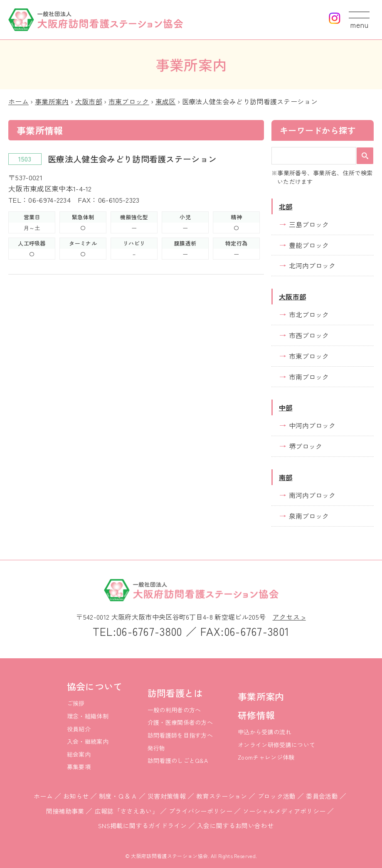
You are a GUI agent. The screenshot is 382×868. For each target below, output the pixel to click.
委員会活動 (322, 796)
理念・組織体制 (88, 716)
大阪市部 (89, 101)
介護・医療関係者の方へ (180, 722)
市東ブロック (129, 101)
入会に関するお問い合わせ (235, 825)
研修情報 (256, 715)
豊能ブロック (309, 245)
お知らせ (76, 796)
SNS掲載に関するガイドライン (142, 825)
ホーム (18, 101)
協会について (95, 686)
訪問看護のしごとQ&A (178, 760)
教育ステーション (222, 796)
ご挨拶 (76, 703)
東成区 (166, 101)
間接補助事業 (65, 811)
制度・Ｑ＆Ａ (118, 796)
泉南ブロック (309, 516)
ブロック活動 (277, 796)
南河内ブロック (312, 495)
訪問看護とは (175, 693)
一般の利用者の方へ (174, 710)
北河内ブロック (312, 265)
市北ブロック (309, 314)
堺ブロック (306, 446)
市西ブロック (309, 335)
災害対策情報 (167, 796)
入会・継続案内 (88, 741)
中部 (286, 407)
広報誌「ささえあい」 (127, 811)
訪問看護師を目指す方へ (180, 735)
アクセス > (289, 617)
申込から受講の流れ (265, 732)
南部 (286, 477)
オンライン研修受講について (276, 745)
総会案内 (79, 754)
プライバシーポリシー (201, 811)
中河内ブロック (312, 425)
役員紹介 (79, 729)
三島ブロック (309, 224)
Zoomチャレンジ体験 (266, 757)
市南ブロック (309, 377)
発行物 (156, 748)
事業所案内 (52, 101)
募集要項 (79, 767)
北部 (286, 206)
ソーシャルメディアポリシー (284, 811)
